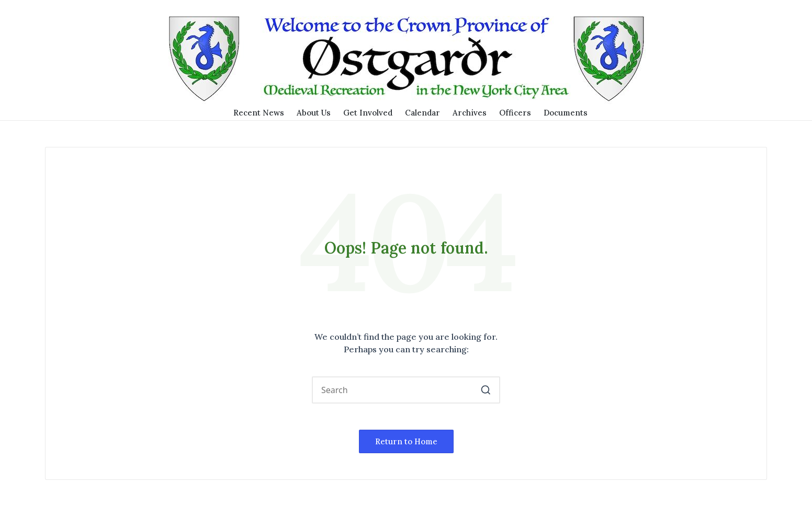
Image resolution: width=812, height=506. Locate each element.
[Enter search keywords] (406, 390)
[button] (486, 390)
